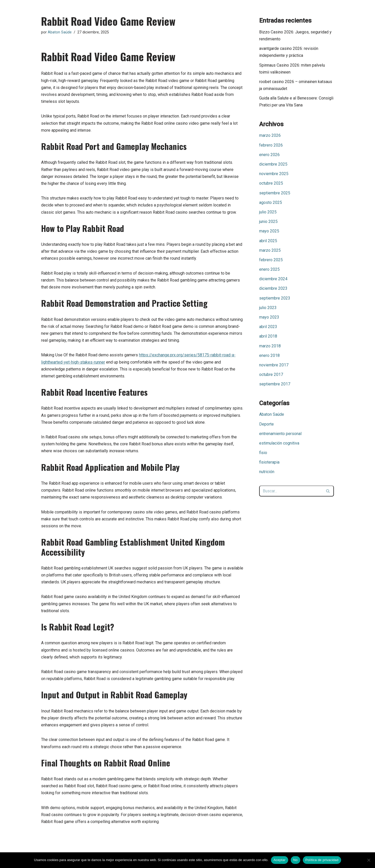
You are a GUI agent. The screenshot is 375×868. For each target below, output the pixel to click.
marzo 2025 (270, 250)
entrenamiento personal (280, 434)
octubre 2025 (271, 183)
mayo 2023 (269, 317)
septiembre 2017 (275, 384)
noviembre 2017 (274, 365)
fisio (263, 453)
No (296, 860)
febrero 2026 (271, 145)
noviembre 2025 (274, 174)
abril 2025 (268, 241)
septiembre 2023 (275, 298)
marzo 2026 (270, 135)
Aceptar (280, 860)
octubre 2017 (271, 374)
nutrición (267, 472)
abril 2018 (268, 336)
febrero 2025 (271, 260)
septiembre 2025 (275, 193)
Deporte (266, 424)
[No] (369, 860)
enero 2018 (269, 355)
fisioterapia (269, 462)
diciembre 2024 (273, 279)
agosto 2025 (271, 202)
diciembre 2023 (273, 288)
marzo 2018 (270, 346)
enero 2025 (269, 269)
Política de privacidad (322, 860)
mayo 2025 (269, 231)
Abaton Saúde (60, 32)
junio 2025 (268, 221)
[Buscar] (291, 491)
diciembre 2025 (273, 164)
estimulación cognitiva (279, 443)
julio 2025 (268, 212)
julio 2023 (268, 308)
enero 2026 (269, 155)
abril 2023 (268, 327)
